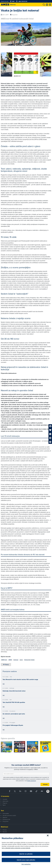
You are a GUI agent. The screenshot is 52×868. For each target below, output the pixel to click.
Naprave (5, 817)
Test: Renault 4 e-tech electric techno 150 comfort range (20, 679)
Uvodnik (5, 799)
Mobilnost (4, 827)
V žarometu (5, 796)
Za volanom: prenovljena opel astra (14, 714)
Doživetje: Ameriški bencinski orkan (14, 691)
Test (2, 811)
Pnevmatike (6, 813)
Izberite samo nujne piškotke (26, 860)
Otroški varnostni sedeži (9, 815)
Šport (4, 805)
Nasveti (5, 832)
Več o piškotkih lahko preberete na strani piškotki (16, 848)
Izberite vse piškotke (26, 854)
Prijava (45, 785)
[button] (5, 65)
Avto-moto (5, 801)
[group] (26, 65)
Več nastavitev (26, 864)
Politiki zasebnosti (31, 781)
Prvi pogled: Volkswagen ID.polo (13, 725)
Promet (5, 830)
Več (4, 684)
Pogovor (5, 803)
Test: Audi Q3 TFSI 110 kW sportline (14, 702)
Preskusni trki (6, 819)
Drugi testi (5, 821)
